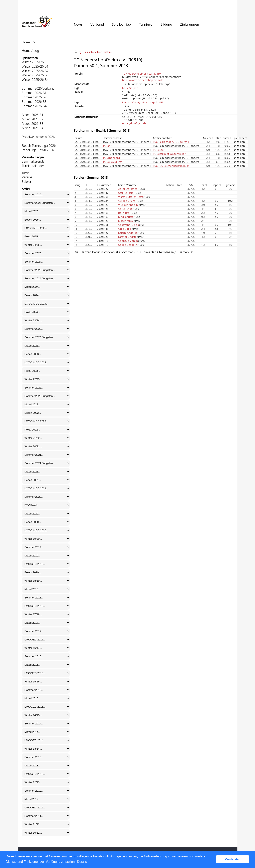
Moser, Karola (126, 221)
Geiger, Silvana (127, 201)
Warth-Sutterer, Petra (131, 197)
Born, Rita (124, 213)
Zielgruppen (190, 24)
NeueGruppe (130, 88)
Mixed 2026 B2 (33, 119)
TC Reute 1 (159, 150)
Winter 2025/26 (33, 62)
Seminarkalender (34, 161)
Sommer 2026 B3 (34, 102)
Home (26, 42)
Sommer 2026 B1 (34, 93)
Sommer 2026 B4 (34, 106)
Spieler (27, 182)
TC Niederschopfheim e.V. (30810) (142, 74)
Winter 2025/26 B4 (35, 80)
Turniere (146, 24)
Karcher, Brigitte (127, 237)
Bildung (166, 24)
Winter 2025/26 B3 (35, 75)
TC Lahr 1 (108, 146)
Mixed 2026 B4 (33, 128)
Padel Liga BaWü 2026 (38, 150)
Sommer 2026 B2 (34, 97)
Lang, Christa (126, 217)
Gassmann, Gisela (128, 225)
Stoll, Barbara (126, 193)
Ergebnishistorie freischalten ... (95, 52)
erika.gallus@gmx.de (134, 123)
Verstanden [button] (233, 859)
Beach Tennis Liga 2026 (39, 146)
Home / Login (32, 51)
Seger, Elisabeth (128, 245)
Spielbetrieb (121, 24)
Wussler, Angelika (128, 205)
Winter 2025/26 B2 (35, 71)
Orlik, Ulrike (125, 229)
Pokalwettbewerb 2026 (38, 137)
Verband (97, 24)
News (78, 24)
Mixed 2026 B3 (33, 124)
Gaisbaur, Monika (128, 241)
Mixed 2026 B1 (33, 115)
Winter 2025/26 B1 (35, 66)
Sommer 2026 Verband (38, 88)
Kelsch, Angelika (128, 233)
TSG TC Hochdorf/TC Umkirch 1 (171, 142)
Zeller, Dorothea (128, 189)
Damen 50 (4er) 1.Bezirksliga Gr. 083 (143, 102)
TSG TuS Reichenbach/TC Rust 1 (172, 166)
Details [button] (82, 862)
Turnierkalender (33, 166)
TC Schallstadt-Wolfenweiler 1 (170, 154)
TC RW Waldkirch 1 (114, 162)
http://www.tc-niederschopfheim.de (143, 80)
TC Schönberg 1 (112, 158)
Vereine (27, 177)
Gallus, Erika (125, 209)
